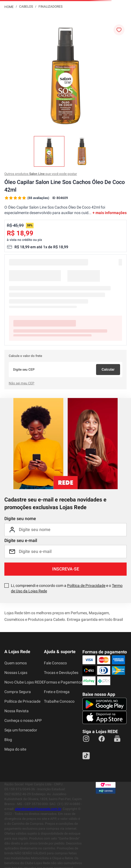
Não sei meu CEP (22, 383)
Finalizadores (50, 7)
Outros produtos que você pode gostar (41, 174)
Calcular (108, 370)
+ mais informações (110, 213)
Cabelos (26, 7)
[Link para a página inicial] (9, 7)
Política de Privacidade (86, 586)
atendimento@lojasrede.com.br (38, 809)
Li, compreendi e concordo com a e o (67, 588)
